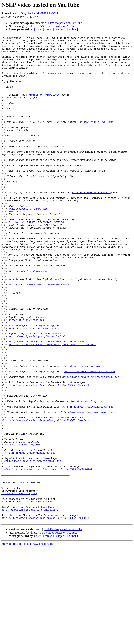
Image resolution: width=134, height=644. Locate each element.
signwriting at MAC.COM (96, 139)
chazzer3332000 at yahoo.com (28, 243)
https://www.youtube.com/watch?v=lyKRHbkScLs (39, 334)
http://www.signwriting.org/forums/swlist (37, 396)
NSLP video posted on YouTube (63, 23)
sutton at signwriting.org (26, 377)
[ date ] (38, 29)
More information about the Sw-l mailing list (28, 641)
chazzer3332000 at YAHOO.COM (91, 224)
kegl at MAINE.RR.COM (43, 13)
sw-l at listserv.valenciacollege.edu (34, 387)
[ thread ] (49, 29)
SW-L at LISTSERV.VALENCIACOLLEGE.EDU (40, 260)
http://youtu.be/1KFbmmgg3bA (28, 318)
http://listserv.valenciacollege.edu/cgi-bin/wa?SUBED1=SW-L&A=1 (52, 406)
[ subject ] (60, 29)
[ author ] (72, 29)
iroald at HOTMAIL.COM (45, 107)
